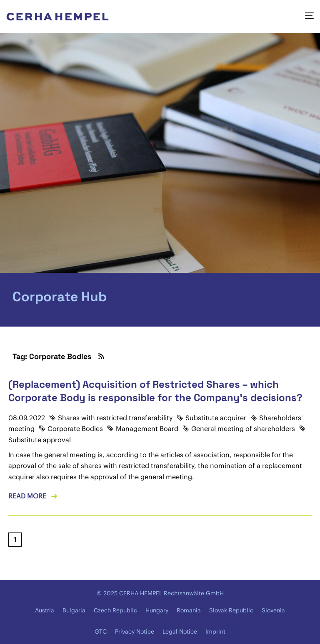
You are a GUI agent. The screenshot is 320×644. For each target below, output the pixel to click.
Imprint (215, 632)
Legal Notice (180, 632)
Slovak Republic (231, 610)
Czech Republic (115, 610)
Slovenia (273, 610)
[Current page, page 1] (15, 540)
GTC (101, 632)
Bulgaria (74, 610)
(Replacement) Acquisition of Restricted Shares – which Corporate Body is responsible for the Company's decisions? (155, 391)
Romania (189, 610)
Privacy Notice (135, 632)
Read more (27, 496)
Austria (45, 610)
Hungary (157, 610)
